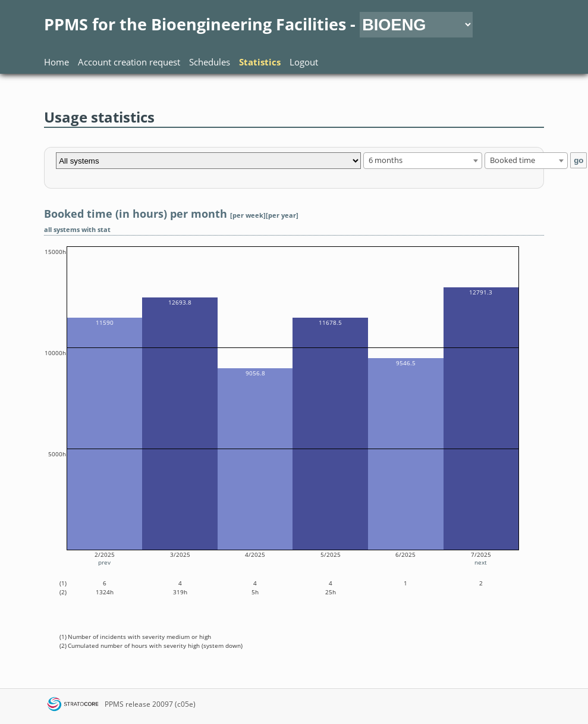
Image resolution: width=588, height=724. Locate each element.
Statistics (260, 62)
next (481, 562)
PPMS (114, 704)
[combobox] (423, 161)
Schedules (210, 62)
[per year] (282, 215)
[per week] (248, 215)
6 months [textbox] (386, 160)
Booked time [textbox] (512, 160)
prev (104, 562)
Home (56, 62)
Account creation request (129, 62)
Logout (304, 62)
